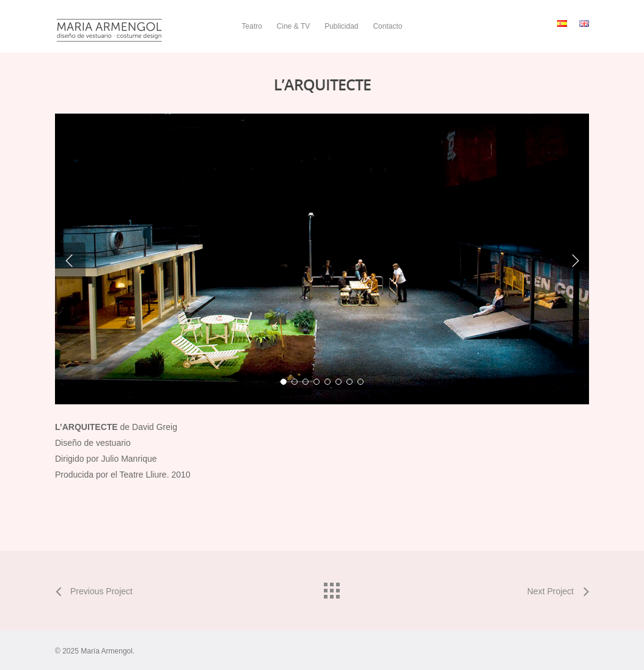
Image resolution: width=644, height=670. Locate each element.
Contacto (387, 26)
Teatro (252, 26)
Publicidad (341, 26)
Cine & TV (293, 26)
